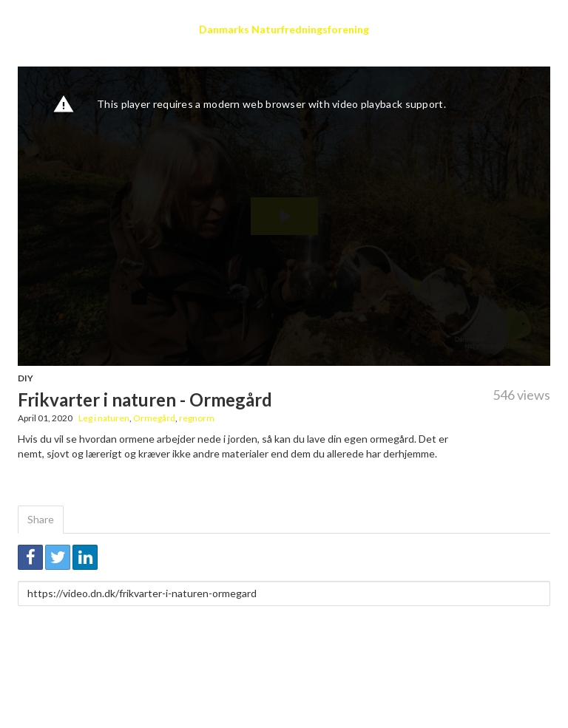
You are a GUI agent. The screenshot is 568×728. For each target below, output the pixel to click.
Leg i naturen (104, 418)
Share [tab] (41, 519)
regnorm (197, 418)
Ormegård (154, 418)
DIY (26, 378)
